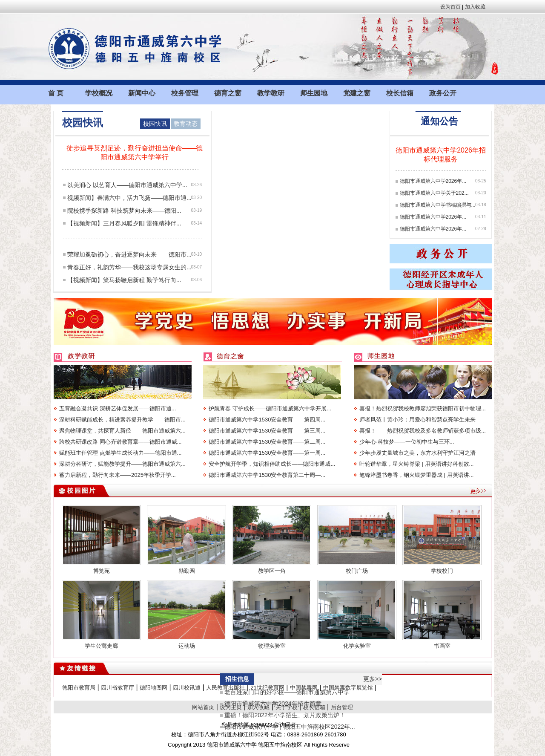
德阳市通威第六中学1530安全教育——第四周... (267, 420)
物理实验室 (272, 646)
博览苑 (102, 571)
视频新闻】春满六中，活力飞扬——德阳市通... (129, 198)
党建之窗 (357, 93)
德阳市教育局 (79, 688)
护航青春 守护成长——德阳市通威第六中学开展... (270, 408)
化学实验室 (357, 646)
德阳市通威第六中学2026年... (433, 181)
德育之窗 (228, 93)
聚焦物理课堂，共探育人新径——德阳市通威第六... (122, 431)
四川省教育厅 (118, 688)
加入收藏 (475, 7)
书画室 (442, 646)
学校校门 (442, 571)
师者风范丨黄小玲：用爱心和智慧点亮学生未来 (417, 420)
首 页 (56, 93)
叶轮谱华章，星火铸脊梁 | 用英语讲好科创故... (416, 464)
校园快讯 (155, 124)
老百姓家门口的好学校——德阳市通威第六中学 (287, 692)
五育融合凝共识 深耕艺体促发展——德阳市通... (118, 408)
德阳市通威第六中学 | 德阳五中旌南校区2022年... (290, 727)
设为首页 (450, 7)
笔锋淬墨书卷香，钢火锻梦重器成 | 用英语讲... (416, 475)
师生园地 (314, 93)
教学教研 (271, 93)
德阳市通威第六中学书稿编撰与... (438, 205)
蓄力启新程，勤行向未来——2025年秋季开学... (118, 475)
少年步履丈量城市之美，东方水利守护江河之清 (417, 453)
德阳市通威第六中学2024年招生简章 (273, 704)
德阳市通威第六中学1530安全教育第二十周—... (267, 475)
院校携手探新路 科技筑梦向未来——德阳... (124, 211)
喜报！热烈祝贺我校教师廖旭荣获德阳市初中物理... (423, 408)
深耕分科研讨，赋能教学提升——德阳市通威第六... (122, 464)
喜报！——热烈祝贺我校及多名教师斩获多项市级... (423, 431)
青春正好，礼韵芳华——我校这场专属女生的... (129, 267)
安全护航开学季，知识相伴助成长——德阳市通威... (272, 464)
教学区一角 (272, 571)
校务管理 (185, 93)
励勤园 (187, 571)
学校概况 (99, 93)
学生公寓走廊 (101, 646)
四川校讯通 (187, 688)
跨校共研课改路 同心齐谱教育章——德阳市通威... (120, 442)
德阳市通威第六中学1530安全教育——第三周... (267, 431)
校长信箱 (400, 93)
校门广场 (357, 571)
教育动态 (186, 124)
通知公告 (439, 121)
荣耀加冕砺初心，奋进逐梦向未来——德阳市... (129, 254)
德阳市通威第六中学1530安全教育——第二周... (267, 442)
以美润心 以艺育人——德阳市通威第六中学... (127, 185)
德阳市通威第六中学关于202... (434, 193)
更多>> (373, 679)
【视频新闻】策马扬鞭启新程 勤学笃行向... (124, 280)
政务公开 (443, 93)
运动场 (187, 646)
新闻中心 (142, 93)
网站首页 (203, 707)
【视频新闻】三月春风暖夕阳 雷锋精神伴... (124, 223)
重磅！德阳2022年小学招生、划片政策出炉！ (285, 715)
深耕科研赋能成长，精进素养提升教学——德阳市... (122, 420)
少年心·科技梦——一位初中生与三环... (407, 442)
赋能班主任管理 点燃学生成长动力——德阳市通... (120, 453)
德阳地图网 (153, 688)
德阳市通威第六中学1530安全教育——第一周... (267, 453)
